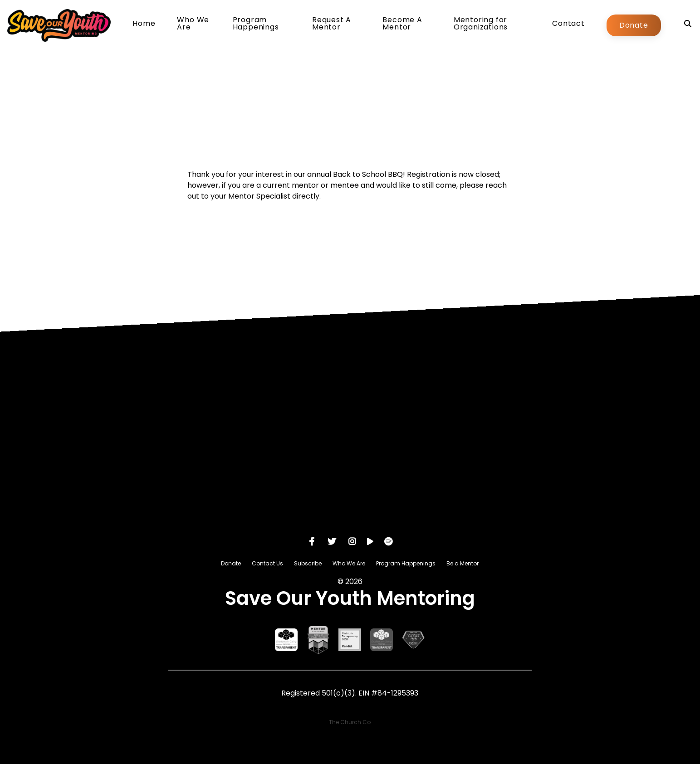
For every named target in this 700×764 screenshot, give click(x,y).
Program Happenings (256, 24)
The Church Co (350, 722)
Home (144, 24)
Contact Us (267, 563)
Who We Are (193, 24)
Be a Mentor (463, 563)
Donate (634, 25)
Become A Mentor (402, 24)
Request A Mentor (332, 24)
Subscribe (308, 563)
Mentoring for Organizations (481, 24)
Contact (568, 24)
